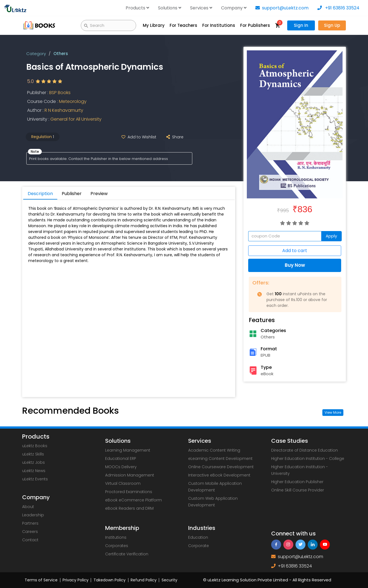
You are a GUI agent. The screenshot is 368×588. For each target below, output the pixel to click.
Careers (30, 532)
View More (333, 412)
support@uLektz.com (282, 8)
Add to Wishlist (138, 137)
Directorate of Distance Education (304, 450)
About (28, 507)
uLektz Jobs (33, 462)
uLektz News (34, 471)
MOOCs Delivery (121, 467)
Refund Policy (144, 580)
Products (137, 8)
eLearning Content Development (220, 459)
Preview (99, 194)
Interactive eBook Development (219, 475)
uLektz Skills (33, 454)
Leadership (33, 515)
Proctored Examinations (129, 492)
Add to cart (295, 251)
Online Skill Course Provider (298, 490)
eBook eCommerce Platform (134, 500)
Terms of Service (41, 580)
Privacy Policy (76, 580)
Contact (30, 540)
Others (61, 54)
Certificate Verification (127, 554)
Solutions (170, 8)
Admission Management (130, 475)
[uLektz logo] (15, 8)
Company (234, 8)
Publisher (72, 194)
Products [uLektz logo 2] (36, 437)
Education (198, 537)
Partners (30, 523)
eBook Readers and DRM (129, 508)
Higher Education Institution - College (308, 459)
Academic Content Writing (214, 450)
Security (169, 580)
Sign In (301, 25)
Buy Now (295, 265)
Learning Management (128, 450)
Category (36, 54)
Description (40, 194)
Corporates (117, 546)
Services (201, 8)
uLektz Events (35, 479)
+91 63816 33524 (338, 8)
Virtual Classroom (123, 483)
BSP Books (60, 93)
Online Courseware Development (221, 467)
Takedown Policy (110, 580)
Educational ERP (121, 459)
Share (174, 137)
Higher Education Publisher (297, 482)
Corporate (199, 546)
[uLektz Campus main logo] (39, 25)
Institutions (116, 537)
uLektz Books (35, 446)
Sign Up (332, 25)
